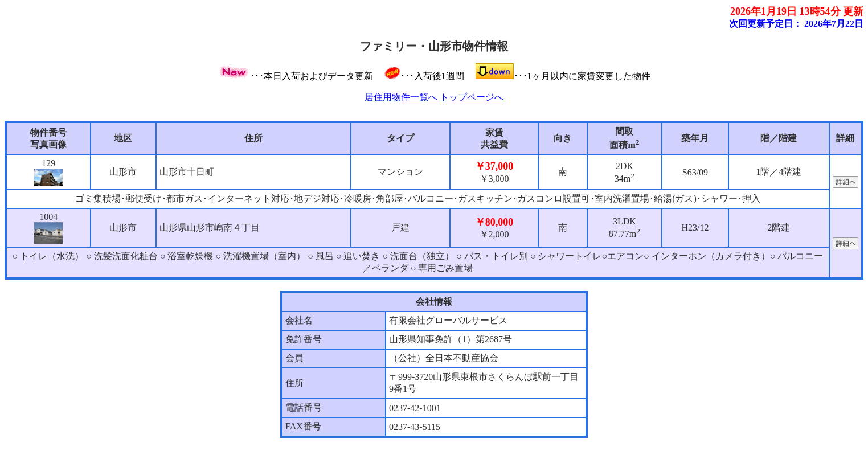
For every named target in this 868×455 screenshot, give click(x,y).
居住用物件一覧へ (401, 97)
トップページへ (472, 97)
